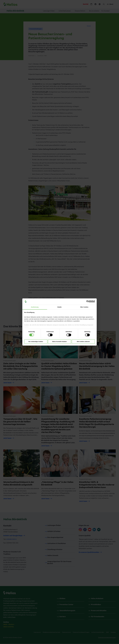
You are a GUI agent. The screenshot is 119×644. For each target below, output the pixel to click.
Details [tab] (59, 307)
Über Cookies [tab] (84, 307)
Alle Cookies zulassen (83, 342)
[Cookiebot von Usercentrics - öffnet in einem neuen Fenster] (88, 302)
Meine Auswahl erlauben (60, 342)
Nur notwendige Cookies (36, 342)
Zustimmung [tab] (35, 307)
